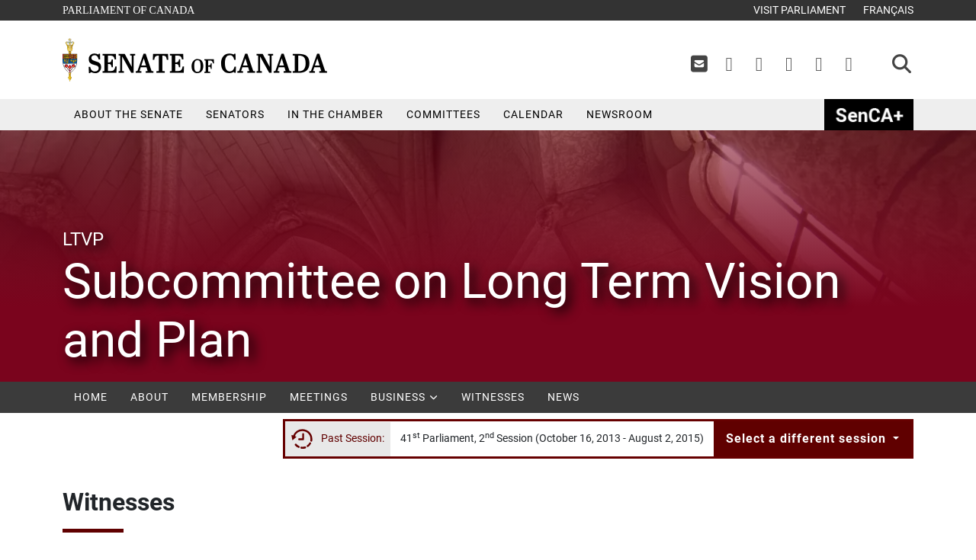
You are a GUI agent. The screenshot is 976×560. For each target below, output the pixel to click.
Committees (443, 114)
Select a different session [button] (808, 438)
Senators (235, 114)
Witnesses (493, 397)
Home (91, 397)
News (563, 397)
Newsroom (620, 114)
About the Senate (128, 114)
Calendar (533, 114)
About (149, 397)
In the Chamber (335, 114)
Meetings (319, 397)
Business (405, 397)
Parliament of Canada (128, 9)
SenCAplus (869, 115)
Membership (229, 397)
